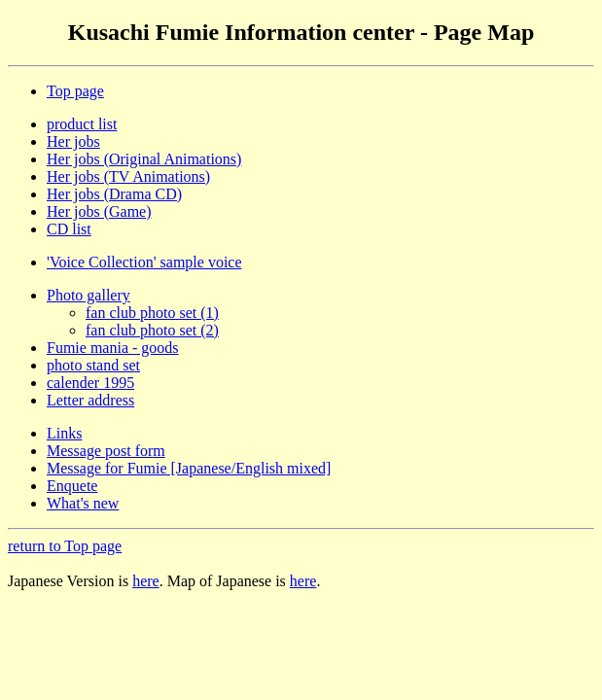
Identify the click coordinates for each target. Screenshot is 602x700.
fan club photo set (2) (152, 330)
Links (64, 433)
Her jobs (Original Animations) (144, 159)
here (146, 581)
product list (82, 124)
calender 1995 (90, 383)
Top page (75, 91)
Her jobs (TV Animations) (128, 176)
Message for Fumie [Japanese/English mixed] (189, 468)
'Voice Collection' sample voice (144, 262)
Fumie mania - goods (113, 348)
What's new (83, 503)
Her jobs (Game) (99, 211)
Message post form (106, 451)
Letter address (90, 400)
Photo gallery (89, 295)
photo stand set (93, 365)
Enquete (72, 486)
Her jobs (73, 141)
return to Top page (65, 546)
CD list (69, 229)
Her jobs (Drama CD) (114, 194)
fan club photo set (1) (152, 313)
